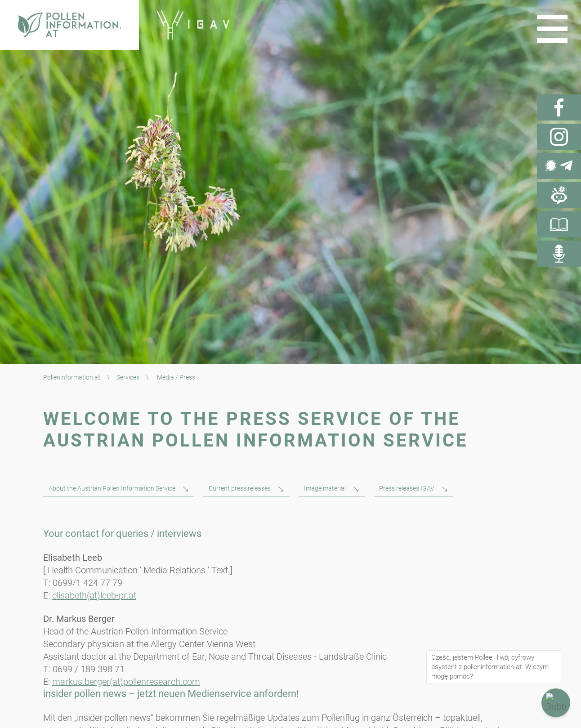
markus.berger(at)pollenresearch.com (126, 682)
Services (128, 377)
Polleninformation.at (72, 377)
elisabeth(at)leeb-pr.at (94, 595)
